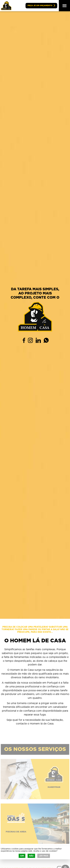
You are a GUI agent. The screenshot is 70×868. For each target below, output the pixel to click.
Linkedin (38, 340)
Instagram (30, 340)
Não (31, 856)
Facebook (24, 340)
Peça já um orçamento (40, 6)
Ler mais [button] (44, 856)
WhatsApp (46, 340)
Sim (22, 856)
